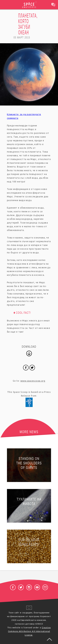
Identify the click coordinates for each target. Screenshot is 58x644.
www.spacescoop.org (33, 381)
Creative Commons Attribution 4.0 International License (29, 631)
